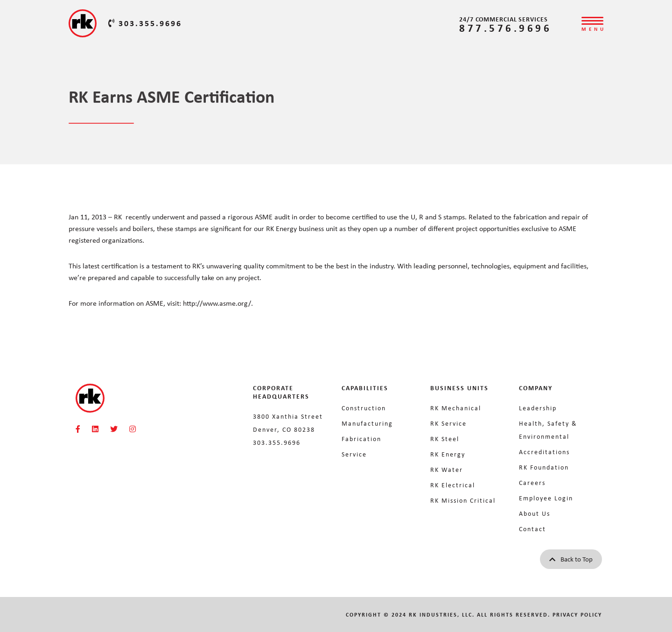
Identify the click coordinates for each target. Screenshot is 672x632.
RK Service (448, 423)
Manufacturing (367, 423)
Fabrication (361, 439)
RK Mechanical (456, 408)
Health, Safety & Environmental (548, 430)
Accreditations (544, 452)
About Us (535, 513)
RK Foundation (544, 467)
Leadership (538, 408)
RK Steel (445, 439)
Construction (364, 408)
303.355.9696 (145, 23)
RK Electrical (453, 485)
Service (354, 454)
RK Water (447, 469)
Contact (532, 529)
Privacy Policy (577, 614)
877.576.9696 (505, 28)
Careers (532, 482)
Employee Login (546, 498)
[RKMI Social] (78, 429)
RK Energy (448, 454)
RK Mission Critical (463, 500)
